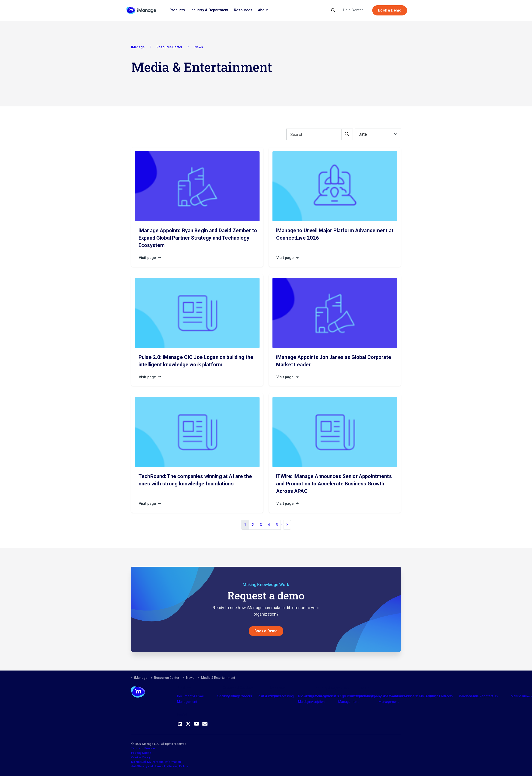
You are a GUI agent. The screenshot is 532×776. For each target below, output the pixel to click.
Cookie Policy (141, 757)
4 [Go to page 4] (269, 525)
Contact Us (490, 696)
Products (177, 10)
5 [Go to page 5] (277, 525)
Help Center (353, 10)
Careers (447, 696)
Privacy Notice (141, 753)
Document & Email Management (191, 699)
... (282, 523)
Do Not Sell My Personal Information (156, 762)
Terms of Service (143, 748)
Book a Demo (390, 10)
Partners (275, 696)
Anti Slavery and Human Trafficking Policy (159, 766)
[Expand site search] (333, 10)
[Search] (320, 134)
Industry (321, 696)
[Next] (287, 525)
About (263, 10)
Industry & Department (209, 10)
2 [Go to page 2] (253, 525)
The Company (371, 696)
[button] (347, 134)
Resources (243, 10)
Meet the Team (412, 696)
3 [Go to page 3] (261, 525)
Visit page (151, 258)
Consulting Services (237, 696)
